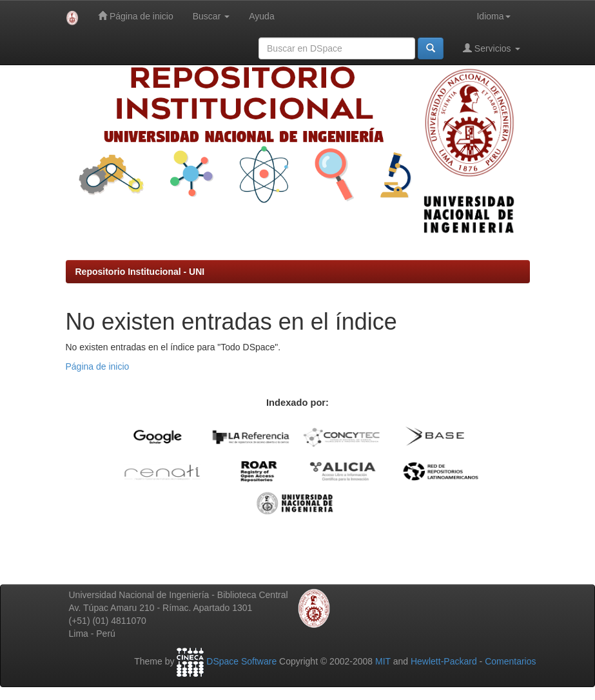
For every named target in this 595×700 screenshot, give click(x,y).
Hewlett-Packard (444, 662)
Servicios (492, 48)
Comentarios (510, 662)
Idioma (493, 16)
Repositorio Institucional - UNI (140, 272)
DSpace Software (241, 662)
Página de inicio (136, 16)
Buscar (211, 16)
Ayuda (261, 16)
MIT (383, 662)
